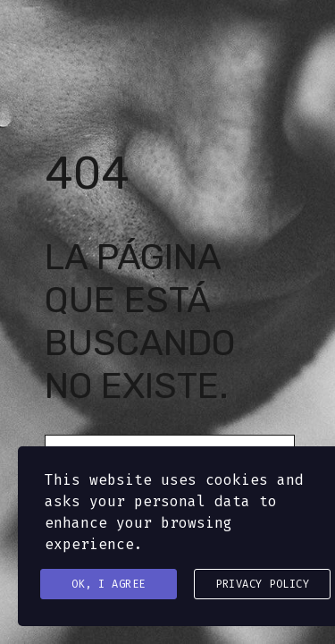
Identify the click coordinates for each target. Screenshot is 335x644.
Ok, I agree (109, 584)
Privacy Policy (262, 584)
